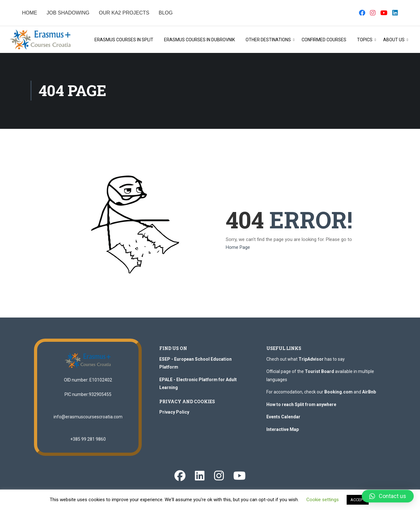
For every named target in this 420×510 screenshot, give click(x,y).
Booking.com (338, 393)
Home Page (238, 249)
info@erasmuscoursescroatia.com (88, 418)
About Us (394, 40)
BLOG (166, 13)
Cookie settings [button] (323, 500)
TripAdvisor (311, 360)
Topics (365, 40)
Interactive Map (283, 431)
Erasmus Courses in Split (124, 40)
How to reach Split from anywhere (301, 406)
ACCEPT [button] (358, 500)
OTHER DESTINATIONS (268, 40)
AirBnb (369, 393)
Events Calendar (283, 418)
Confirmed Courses (324, 40)
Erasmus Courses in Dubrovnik (199, 40)
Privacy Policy (174, 413)
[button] (388, 496)
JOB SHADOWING (68, 13)
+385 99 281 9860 (88, 440)
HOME (30, 13)
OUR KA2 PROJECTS (124, 13)
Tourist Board (319, 373)
